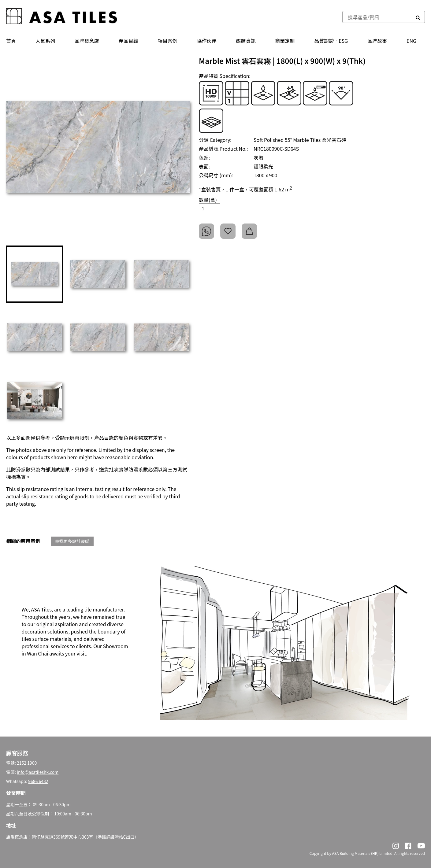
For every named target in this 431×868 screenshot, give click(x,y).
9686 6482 (38, 781)
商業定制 (285, 41)
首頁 (11, 41)
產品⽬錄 (128, 41)
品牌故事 (377, 41)
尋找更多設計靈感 (72, 541)
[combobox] (377, 17)
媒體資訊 (246, 41)
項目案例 (168, 41)
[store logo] (61, 17)
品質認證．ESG (331, 41)
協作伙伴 (207, 41)
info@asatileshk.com (38, 772)
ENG (411, 41)
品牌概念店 (87, 41)
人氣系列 (45, 41)
